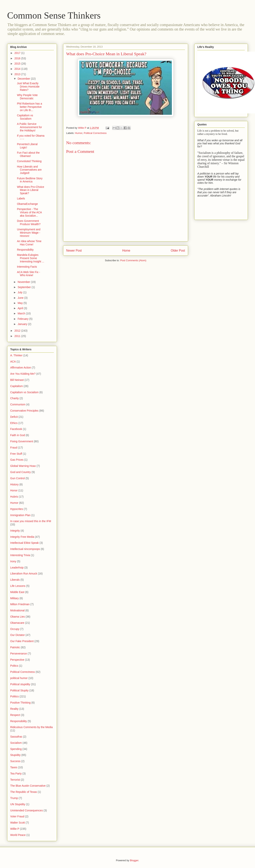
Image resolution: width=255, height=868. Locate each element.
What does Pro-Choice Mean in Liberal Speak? (31, 190)
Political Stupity (19, 690)
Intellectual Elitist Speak (24, 543)
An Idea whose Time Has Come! (29, 243)
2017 (18, 53)
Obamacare (17, 623)
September (24, 287)
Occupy (15, 629)
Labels (21, 198)
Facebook (16, 429)
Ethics (14, 423)
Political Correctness (95, 133)
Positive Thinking (20, 703)
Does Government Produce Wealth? (29, 223)
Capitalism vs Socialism (25, 117)
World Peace (18, 835)
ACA (13, 362)
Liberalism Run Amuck (24, 574)
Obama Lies (17, 617)
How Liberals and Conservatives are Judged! (29, 170)
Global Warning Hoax (23, 466)
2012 (18, 331)
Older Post (178, 251)
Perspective (17, 660)
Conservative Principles (24, 411)
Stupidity (15, 755)
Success (15, 761)
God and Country (21, 472)
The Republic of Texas (24, 792)
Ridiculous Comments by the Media (31, 727)
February (23, 319)
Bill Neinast (17, 380)
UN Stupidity (18, 804)
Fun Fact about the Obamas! (28, 154)
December (24, 79)
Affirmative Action (21, 368)
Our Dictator (17, 635)
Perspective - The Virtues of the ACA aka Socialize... (29, 212)
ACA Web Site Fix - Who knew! (29, 274)
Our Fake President (22, 641)
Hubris (14, 497)
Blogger (134, 860)
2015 (18, 64)
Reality (14, 709)
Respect (15, 715)
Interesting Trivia (20, 555)
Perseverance (19, 654)
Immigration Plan (20, 515)
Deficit (14, 417)
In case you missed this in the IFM (31, 521)
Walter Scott (18, 823)
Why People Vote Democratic (27, 97)
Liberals (15, 580)
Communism (18, 404)
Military (14, 598)
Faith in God (18, 435)
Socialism (16, 743)
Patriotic (15, 647)
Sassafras (16, 737)
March (22, 313)
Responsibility (25, 250)
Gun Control (17, 478)
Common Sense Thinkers (54, 15)
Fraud (14, 448)
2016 (18, 58)
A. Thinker (16, 355)
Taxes (14, 767)
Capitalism (16, 386)
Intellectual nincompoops (25, 549)
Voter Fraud (17, 816)
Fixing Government (22, 441)
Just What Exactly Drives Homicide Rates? (28, 87)
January (23, 324)
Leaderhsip (17, 568)
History (14, 484)
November (24, 282)
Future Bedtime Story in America (30, 180)
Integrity (15, 531)
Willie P (15, 829)
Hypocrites (17, 509)
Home (126, 251)
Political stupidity (20, 684)
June (21, 298)
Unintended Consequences (27, 810)
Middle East (17, 592)
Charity (14, 398)
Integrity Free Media (22, 537)
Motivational (17, 610)
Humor (79, 133)
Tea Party (16, 774)
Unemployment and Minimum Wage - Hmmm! (29, 233)
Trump (14, 798)
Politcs (14, 666)
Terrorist (15, 780)
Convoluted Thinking (29, 161)
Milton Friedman (20, 604)
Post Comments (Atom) (133, 260)
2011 (18, 336)
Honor (14, 490)
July (20, 292)
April (21, 308)
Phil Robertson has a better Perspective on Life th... (30, 107)
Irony (13, 561)
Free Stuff (16, 454)
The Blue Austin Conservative (28, 786)
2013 (18, 74)
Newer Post (74, 251)
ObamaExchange (27, 204)
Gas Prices (17, 460)
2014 (18, 69)
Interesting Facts (27, 267)
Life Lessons (18, 586)
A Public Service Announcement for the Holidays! (29, 127)
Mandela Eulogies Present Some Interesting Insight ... (31, 258)
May (20, 303)
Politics (14, 696)
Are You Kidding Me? (23, 374)
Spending (16, 749)
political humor (19, 678)
